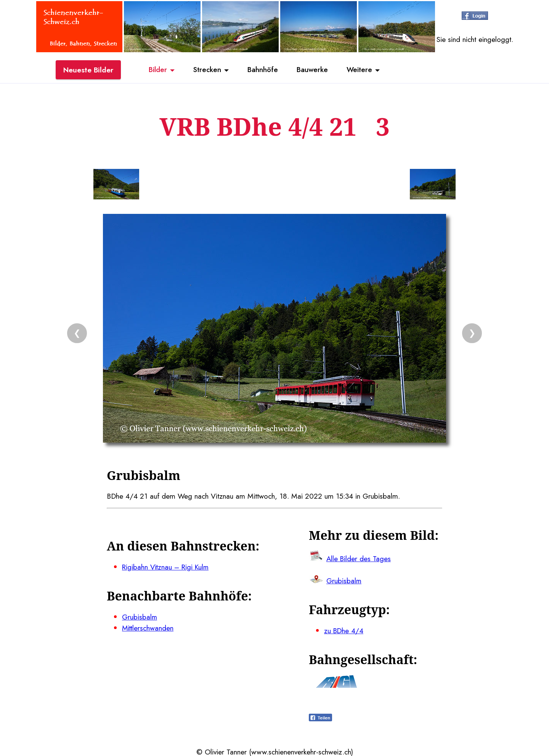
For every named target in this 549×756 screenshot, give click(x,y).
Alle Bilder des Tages (359, 558)
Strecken (206, 70)
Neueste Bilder (88, 70)
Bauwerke (313, 70)
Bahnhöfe (263, 70)
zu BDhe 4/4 (344, 630)
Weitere (361, 70)
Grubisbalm (140, 616)
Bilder (156, 70)
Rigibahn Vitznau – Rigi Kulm (167, 567)
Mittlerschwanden (148, 627)
